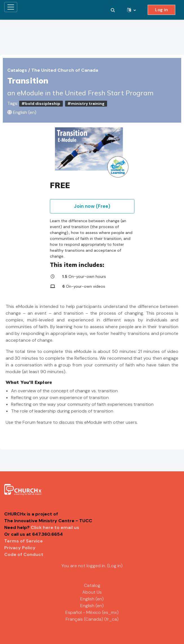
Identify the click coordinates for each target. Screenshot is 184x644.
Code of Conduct (24, 554)
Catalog (92, 585)
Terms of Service (24, 541)
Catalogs (18, 70)
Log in (161, 10)
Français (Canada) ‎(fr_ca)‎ (92, 619)
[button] (113, 10)
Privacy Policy (20, 548)
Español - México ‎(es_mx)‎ (92, 612)
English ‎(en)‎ (92, 599)
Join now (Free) (92, 206)
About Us (92, 592)
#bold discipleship (41, 103)
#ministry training (86, 103)
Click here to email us (55, 527)
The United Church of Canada (65, 70)
